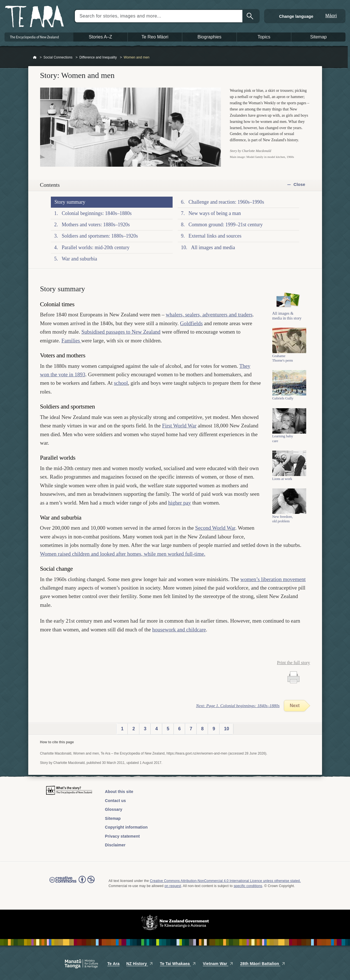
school (121, 383)
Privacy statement (122, 836)
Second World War (215, 528)
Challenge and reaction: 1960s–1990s (226, 202)
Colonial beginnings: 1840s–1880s (96, 213)
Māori (331, 16)
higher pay (180, 503)
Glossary (114, 809)
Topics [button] (264, 37)
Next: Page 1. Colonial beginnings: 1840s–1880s (238, 706)
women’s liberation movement (273, 579)
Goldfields (191, 323)
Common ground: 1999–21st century (226, 225)
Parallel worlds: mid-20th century (95, 247)
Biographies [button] (209, 37)
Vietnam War (218, 964)
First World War (179, 426)
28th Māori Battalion (263, 964)
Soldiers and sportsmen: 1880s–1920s (100, 236)
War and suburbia (79, 259)
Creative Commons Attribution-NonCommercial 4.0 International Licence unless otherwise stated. (225, 881)
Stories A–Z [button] (100, 37)
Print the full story (294, 663)
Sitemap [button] (319, 37)
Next (295, 706)
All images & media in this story (287, 316)
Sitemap (113, 818)
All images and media (213, 247)
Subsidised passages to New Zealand (121, 332)
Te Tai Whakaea (178, 964)
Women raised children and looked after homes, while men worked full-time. (123, 554)
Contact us (116, 801)
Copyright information (126, 827)
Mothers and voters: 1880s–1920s (96, 225)
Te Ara (113, 964)
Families (71, 341)
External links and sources (215, 236)
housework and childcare (179, 630)
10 (227, 729)
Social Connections (58, 57)
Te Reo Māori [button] (155, 37)
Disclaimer (115, 845)
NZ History (140, 964)
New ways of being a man (215, 213)
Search (251, 16)
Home (35, 58)
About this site (119, 792)
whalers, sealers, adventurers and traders (209, 315)
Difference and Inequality (98, 57)
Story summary (70, 202)
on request (173, 886)
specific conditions (248, 886)
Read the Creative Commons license (72, 883)
